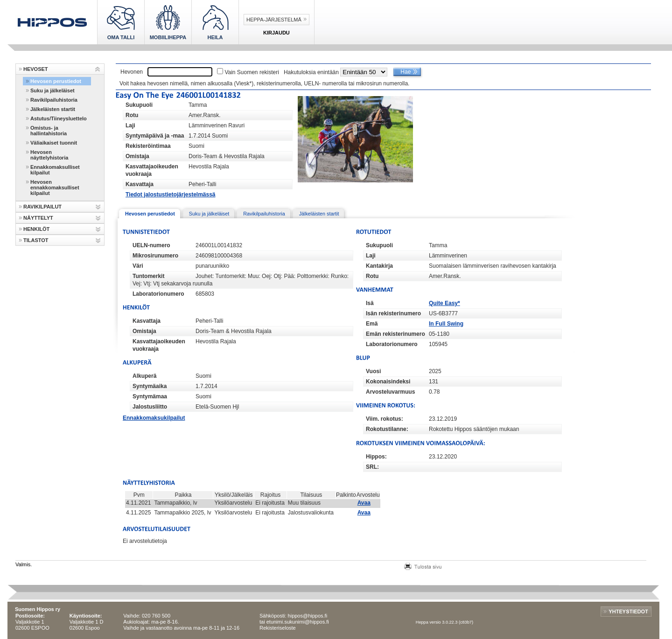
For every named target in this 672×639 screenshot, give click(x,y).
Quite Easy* (444, 303)
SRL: (372, 467)
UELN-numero (151, 245)
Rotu (132, 115)
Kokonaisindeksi (388, 382)
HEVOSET (36, 69)
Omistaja (137, 156)
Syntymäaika (150, 386)
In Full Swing (446, 324)
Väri (138, 266)
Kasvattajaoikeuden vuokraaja (152, 170)
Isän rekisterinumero (393, 313)
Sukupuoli (139, 105)
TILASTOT (36, 240)
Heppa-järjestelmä (274, 20)
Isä (370, 303)
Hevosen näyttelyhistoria (49, 155)
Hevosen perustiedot (56, 81)
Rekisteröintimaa (148, 146)
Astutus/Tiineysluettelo (59, 118)
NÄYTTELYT (38, 218)
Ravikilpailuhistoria (54, 100)
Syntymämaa (150, 396)
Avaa (364, 503)
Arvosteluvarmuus (390, 392)
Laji (130, 125)
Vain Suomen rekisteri (252, 72)
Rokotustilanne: (387, 429)
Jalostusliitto (150, 407)
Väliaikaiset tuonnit (54, 143)
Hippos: (376, 457)
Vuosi (373, 371)
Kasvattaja (140, 184)
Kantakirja (379, 266)
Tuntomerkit (148, 276)
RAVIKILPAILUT (42, 207)
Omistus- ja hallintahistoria (49, 131)
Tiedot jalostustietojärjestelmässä (171, 194)
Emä (372, 324)
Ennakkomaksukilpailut (154, 418)
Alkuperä (144, 376)
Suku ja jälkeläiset (52, 90)
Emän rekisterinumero (395, 334)
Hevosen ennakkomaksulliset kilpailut (55, 188)
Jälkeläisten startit (53, 109)
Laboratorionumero (158, 294)
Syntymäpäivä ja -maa (155, 136)
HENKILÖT (36, 229)
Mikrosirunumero (155, 256)
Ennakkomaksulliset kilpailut (55, 170)
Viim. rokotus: (385, 419)
